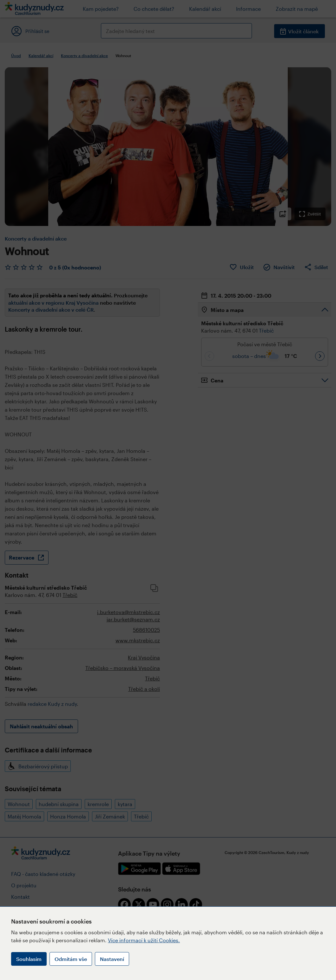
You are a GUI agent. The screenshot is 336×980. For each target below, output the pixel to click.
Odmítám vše (71, 959)
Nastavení (112, 959)
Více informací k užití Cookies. (144, 940)
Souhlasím (29, 959)
